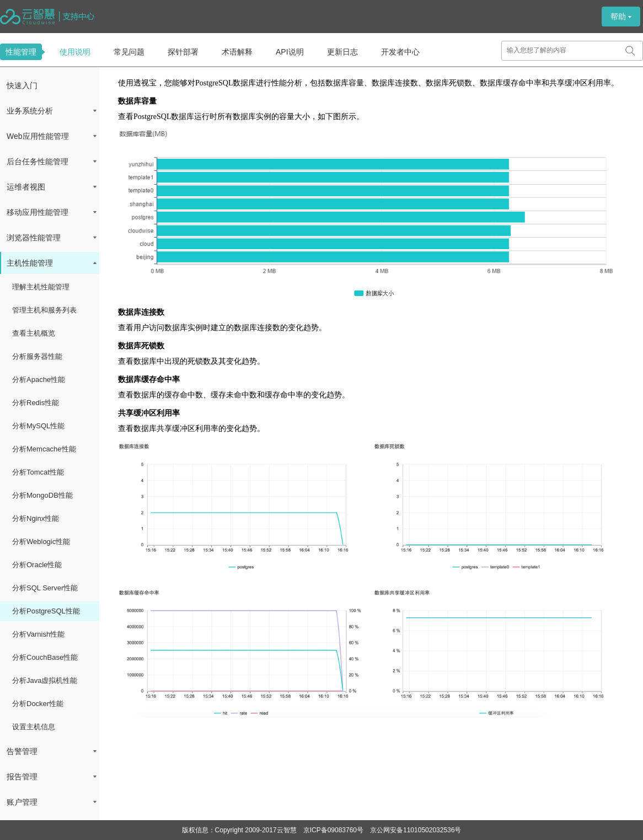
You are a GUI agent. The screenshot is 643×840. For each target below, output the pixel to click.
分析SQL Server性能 (45, 588)
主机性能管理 (52, 263)
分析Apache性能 (39, 379)
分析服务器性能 (37, 356)
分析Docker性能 (38, 704)
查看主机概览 (34, 333)
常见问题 (129, 52)
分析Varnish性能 (38, 634)
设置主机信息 (34, 727)
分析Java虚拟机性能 (45, 680)
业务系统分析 (52, 111)
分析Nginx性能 (36, 518)
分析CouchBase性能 (45, 657)
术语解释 (237, 52)
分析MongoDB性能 (42, 495)
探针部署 (183, 52)
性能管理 (21, 52)
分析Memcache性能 (44, 449)
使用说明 (75, 52)
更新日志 (342, 52)
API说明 (290, 52)
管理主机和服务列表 (44, 310)
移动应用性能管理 (52, 212)
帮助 (621, 17)
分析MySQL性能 (38, 426)
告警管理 (52, 751)
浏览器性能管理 (52, 238)
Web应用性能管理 (52, 136)
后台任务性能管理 (52, 161)
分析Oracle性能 (37, 565)
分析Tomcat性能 (38, 472)
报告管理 (52, 777)
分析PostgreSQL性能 (46, 611)
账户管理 (52, 802)
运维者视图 (52, 187)
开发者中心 (400, 52)
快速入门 (22, 85)
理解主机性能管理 (41, 287)
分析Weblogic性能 (41, 542)
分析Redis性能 (36, 403)
